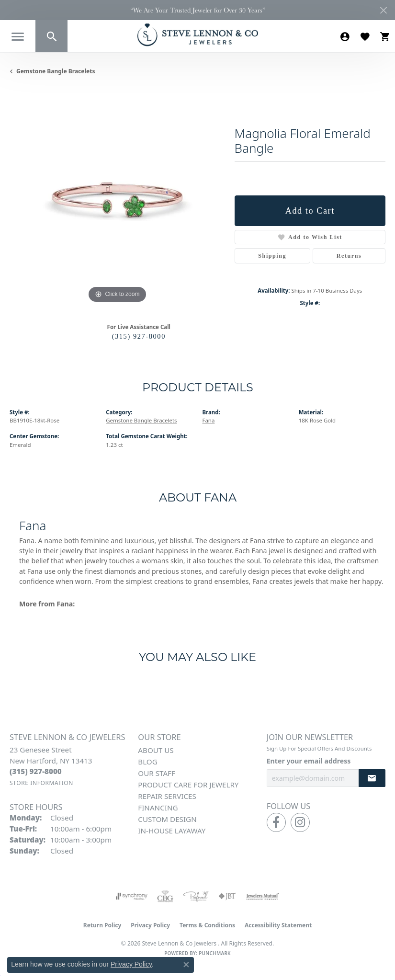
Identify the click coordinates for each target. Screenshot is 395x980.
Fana (209, 420)
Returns (349, 256)
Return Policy (102, 925)
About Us (156, 750)
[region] (117, 198)
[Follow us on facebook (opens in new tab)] (276, 822)
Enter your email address (309, 761)
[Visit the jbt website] (227, 896)
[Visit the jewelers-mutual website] (263, 896)
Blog (147, 762)
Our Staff (157, 773)
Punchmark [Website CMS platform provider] (215, 953)
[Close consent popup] (186, 965)
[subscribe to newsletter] (372, 778)
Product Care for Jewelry (188, 785)
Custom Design (167, 819)
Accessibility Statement (278, 925)
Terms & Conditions (207, 925)
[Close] (383, 10)
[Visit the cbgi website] (165, 896)
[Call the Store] (36, 771)
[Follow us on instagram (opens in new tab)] (300, 822)
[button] (51, 36)
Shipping (272, 256)
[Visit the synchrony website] (132, 896)
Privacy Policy (150, 925)
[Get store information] (41, 783)
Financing (158, 808)
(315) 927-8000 (139, 336)
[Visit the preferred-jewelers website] (196, 896)
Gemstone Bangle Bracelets (56, 71)
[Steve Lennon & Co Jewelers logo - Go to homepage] (198, 35)
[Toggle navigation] (18, 37)
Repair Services (167, 796)
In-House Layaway (172, 831)
